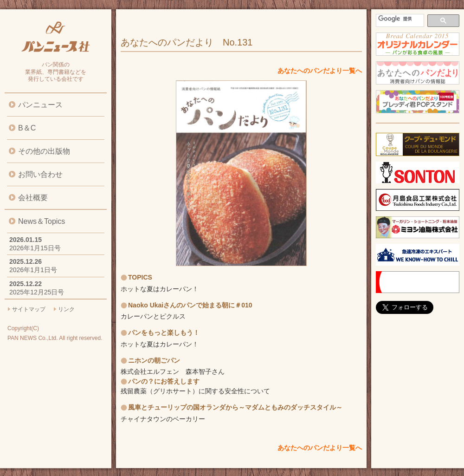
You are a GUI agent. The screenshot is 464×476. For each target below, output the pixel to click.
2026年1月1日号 (33, 270)
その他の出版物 (44, 151)
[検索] (399, 19)
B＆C (27, 128)
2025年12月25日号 (37, 292)
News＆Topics (42, 221)
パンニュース (40, 105)
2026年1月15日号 (35, 248)
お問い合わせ (40, 174)
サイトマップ (29, 309)
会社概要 (33, 198)
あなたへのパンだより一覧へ (320, 71)
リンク (66, 309)
